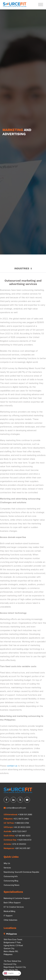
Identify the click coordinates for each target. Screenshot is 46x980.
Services (7, 868)
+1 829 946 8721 (24, 840)
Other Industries (10, 920)
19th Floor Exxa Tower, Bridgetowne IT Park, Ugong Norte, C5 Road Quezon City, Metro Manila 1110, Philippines (13, 947)
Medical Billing (9, 911)
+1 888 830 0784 (22, 823)
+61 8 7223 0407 (19, 831)
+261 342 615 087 (22, 848)
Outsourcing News (12, 885)
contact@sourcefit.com (15, 808)
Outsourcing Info (11, 876)
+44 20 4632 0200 (22, 827)
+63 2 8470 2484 (21, 819)
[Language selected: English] (12, 973)
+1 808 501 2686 (25, 815)
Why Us (7, 863)
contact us (12, 766)
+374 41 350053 (19, 844)
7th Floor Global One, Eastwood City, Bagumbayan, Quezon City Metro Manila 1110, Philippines (15, 967)
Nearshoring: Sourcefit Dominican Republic (21, 872)
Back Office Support (12, 903)
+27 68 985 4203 (23, 836)
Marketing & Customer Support (17, 898)
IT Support (8, 916)
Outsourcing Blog (11, 881)
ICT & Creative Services (14, 907)
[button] (23, 268)
